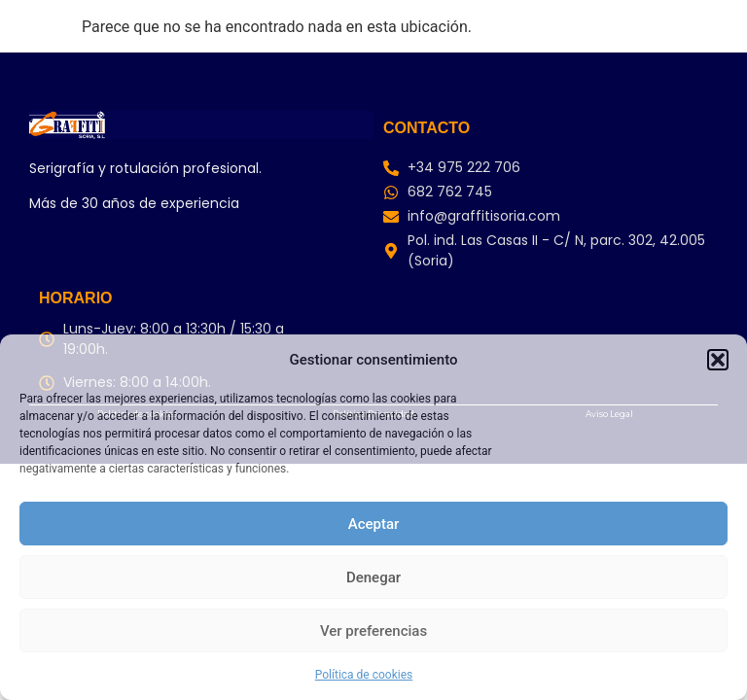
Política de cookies (364, 675)
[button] (718, 360)
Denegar (373, 577)
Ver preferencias (373, 631)
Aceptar (374, 524)
